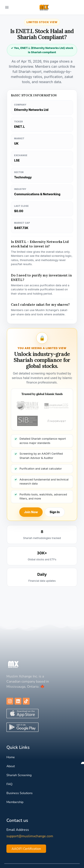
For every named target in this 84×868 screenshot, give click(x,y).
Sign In (55, 512)
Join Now (31, 512)
